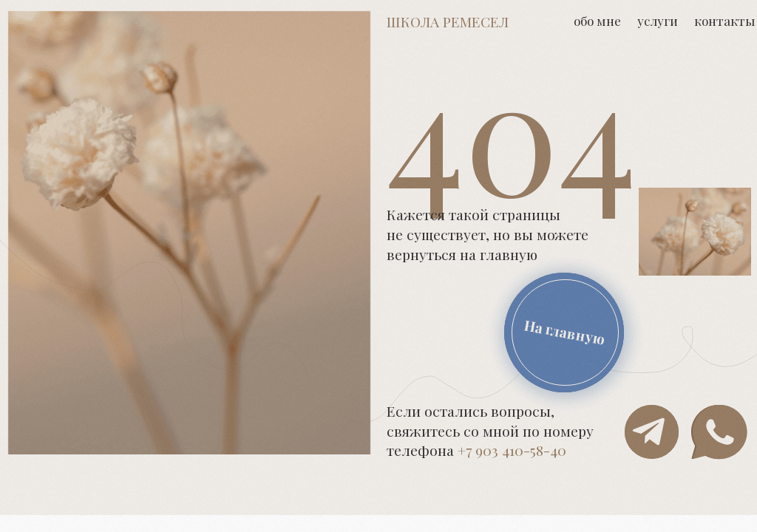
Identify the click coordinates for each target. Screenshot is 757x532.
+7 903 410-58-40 (512, 450)
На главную (566, 332)
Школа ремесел (448, 21)
